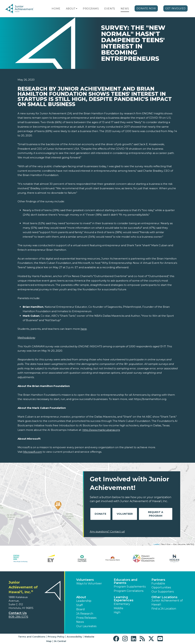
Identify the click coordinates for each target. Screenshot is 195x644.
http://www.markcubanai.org (101, 430)
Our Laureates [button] (86, 626)
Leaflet (156, 544)
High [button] (117, 612)
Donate (100, 514)
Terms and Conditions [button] (32, 637)
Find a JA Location (164, 609)
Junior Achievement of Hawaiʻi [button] (167, 602)
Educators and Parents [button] (126, 581)
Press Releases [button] (86, 618)
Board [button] (80, 609)
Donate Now (146, 8)
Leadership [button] (84, 601)
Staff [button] (80, 605)
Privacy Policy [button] (56, 637)
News (125, 9)
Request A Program (156, 514)
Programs (91, 9)
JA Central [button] (60, 641)
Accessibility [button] (74, 637)
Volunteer (125, 514)
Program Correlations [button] (129, 591)
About (71, 9)
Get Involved (175, 8)
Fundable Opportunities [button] (161, 585)
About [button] (81, 597)
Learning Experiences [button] (124, 599)
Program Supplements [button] (130, 587)
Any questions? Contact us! (107, 531)
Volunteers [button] (85, 580)
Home (56, 9)
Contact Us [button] (18, 613)
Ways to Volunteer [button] (89, 583)
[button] (77, 9)
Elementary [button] (122, 604)
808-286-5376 (18, 617)
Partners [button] (158, 580)
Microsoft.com (33, 452)
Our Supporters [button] (163, 592)
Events (110, 9)
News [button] (80, 622)
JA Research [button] (85, 614)
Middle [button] (118, 608)
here (84, 329)
